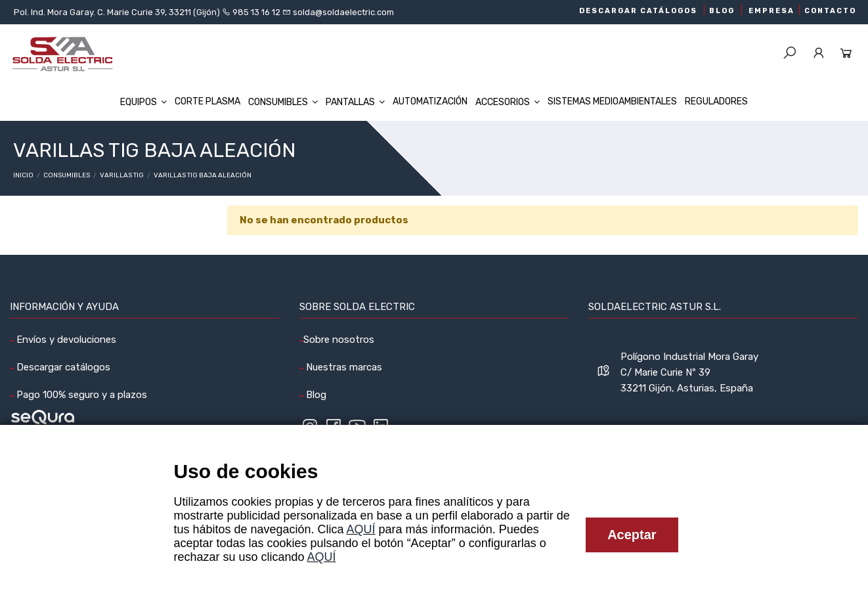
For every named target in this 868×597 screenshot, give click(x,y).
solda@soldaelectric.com (342, 12)
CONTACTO (830, 11)
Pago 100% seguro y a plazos (80, 395)
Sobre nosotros (339, 340)
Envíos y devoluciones (65, 340)
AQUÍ (361, 529)
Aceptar (632, 535)
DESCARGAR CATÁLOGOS (638, 11)
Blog (315, 395)
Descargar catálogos (62, 367)
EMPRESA (771, 11)
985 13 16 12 (256, 12)
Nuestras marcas (343, 367)
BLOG (722, 11)
